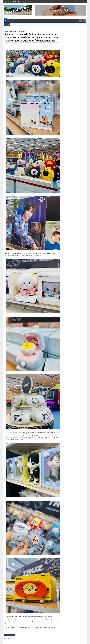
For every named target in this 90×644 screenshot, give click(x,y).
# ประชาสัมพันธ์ (11, 635)
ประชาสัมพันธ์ (11, 30)
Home (6, 30)
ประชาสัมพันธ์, (25, 44)
